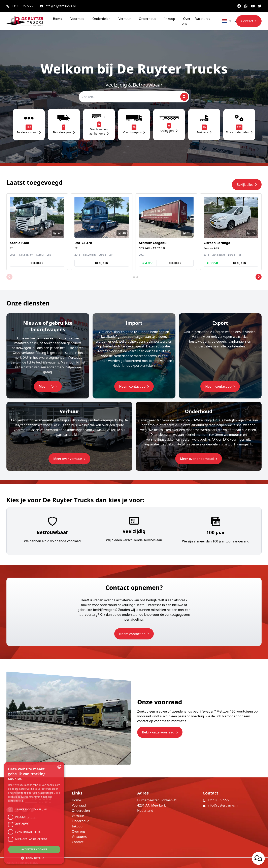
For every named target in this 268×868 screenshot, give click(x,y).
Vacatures (203, 19)
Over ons (186, 21)
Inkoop (170, 19)
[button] (9, 277)
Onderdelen (101, 19)
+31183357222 (22, 6)
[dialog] (34, 813)
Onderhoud (148, 19)
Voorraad (77, 19)
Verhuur (125, 19)
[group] (37, 232)
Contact (78, 842)
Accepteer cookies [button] (34, 849)
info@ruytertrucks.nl (60, 6)
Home (58, 19)
